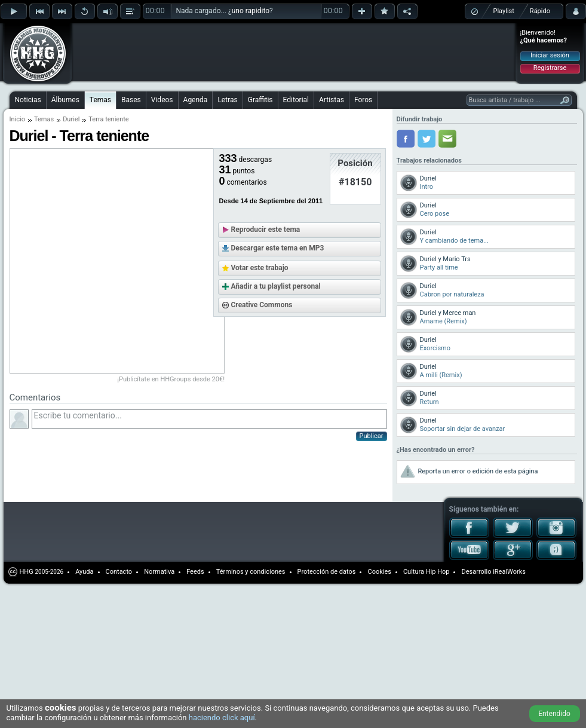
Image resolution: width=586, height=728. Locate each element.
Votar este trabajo (260, 268)
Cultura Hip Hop (427, 572)
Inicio (17, 119)
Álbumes (65, 100)
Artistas (332, 100)
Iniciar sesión (550, 55)
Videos (162, 100)
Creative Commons (262, 305)
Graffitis (260, 100)
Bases (131, 100)
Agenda (196, 100)
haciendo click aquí (222, 718)
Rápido (540, 11)
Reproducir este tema (266, 230)
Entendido (554, 714)
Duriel (71, 119)
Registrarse (550, 68)
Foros (363, 100)
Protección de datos (327, 572)
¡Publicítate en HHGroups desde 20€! (171, 379)
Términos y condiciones (251, 572)
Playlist (504, 11)
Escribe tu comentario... (209, 419)
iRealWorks (509, 572)
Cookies (379, 572)
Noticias (28, 100)
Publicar (372, 436)
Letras (227, 100)
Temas (100, 100)
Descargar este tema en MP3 (278, 248)
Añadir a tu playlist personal (276, 286)
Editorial (296, 100)
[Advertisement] (151, 43)
